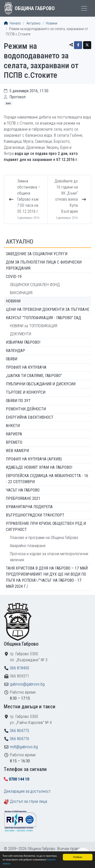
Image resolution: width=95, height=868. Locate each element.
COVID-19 (14, 277)
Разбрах (78, 857)
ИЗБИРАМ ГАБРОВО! (23, 342)
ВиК (8, 103)
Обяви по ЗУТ (18, 401)
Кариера (14, 434)
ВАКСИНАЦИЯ (21, 293)
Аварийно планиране (28, 546)
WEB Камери (17, 451)
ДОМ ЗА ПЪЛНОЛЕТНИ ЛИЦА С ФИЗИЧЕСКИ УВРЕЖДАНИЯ (44, 265)
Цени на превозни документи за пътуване (48, 309)
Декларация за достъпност (27, 791)
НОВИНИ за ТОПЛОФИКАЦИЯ (34, 326)
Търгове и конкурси (26, 392)
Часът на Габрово (23, 490)
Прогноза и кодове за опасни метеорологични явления (49, 557)
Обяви (12, 359)
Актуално (33, 23)
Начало (12, 23)
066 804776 (20, 739)
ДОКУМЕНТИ (21, 334)
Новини (52, 23)
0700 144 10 (19, 779)
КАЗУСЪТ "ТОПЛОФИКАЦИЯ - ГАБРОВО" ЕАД (43, 318)
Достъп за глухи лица (29, 801)
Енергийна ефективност (30, 417)
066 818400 (20, 668)
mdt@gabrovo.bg (24, 747)
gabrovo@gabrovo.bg (27, 684)
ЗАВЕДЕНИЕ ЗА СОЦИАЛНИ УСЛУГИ (37, 254)
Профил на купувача (26, 367)
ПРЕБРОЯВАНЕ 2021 (23, 498)
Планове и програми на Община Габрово (44, 538)
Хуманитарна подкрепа (29, 507)
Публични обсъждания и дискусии (41, 384)
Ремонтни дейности (26, 409)
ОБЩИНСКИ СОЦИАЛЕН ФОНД (35, 285)
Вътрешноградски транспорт (35, 515)
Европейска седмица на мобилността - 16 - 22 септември (47, 479)
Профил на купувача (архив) (34, 459)
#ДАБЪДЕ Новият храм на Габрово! (39, 467)
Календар (15, 351)
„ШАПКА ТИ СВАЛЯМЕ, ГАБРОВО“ (34, 376)
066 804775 (20, 731)
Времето (14, 442)
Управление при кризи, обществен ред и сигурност (46, 526)
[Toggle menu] (84, 8)
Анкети (13, 426)
